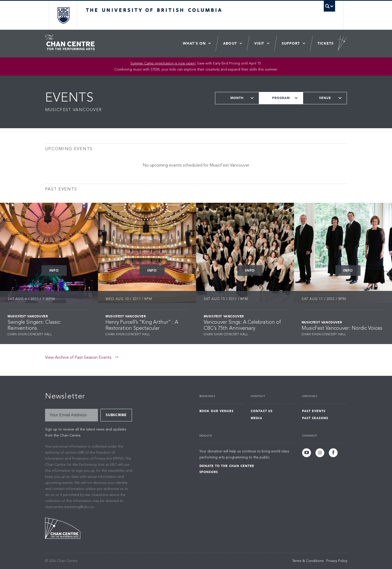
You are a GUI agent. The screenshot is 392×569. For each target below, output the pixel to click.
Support (291, 43)
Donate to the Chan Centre (227, 466)
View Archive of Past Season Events (78, 358)
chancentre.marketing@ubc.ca (69, 507)
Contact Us (262, 411)
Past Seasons (315, 418)
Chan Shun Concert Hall (30, 334)
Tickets (326, 43)
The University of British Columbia (63, 15)
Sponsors (209, 472)
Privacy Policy (337, 561)
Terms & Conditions (308, 561)
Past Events (314, 411)
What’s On (194, 43)
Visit (259, 43)
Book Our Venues (217, 411)
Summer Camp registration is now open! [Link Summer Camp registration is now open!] (163, 63)
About (230, 43)
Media (257, 418)
